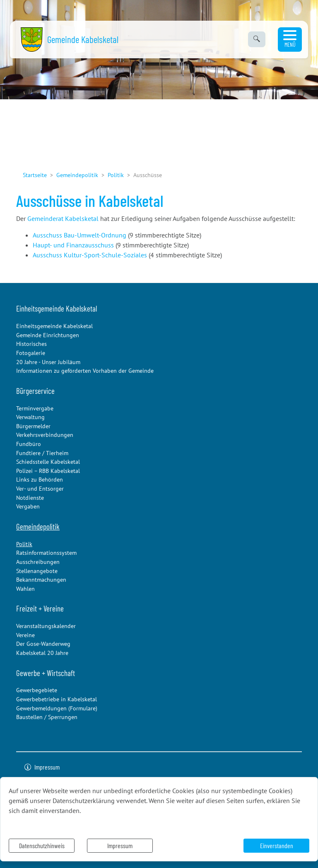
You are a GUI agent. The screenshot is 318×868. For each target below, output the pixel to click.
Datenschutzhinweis (42, 845)
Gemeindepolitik (77, 175)
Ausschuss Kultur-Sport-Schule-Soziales (90, 255)
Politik (116, 175)
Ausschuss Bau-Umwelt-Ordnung (79, 235)
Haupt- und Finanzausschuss (73, 245)
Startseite (35, 175)
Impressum (120, 845)
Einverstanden (277, 845)
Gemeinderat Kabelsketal (63, 218)
